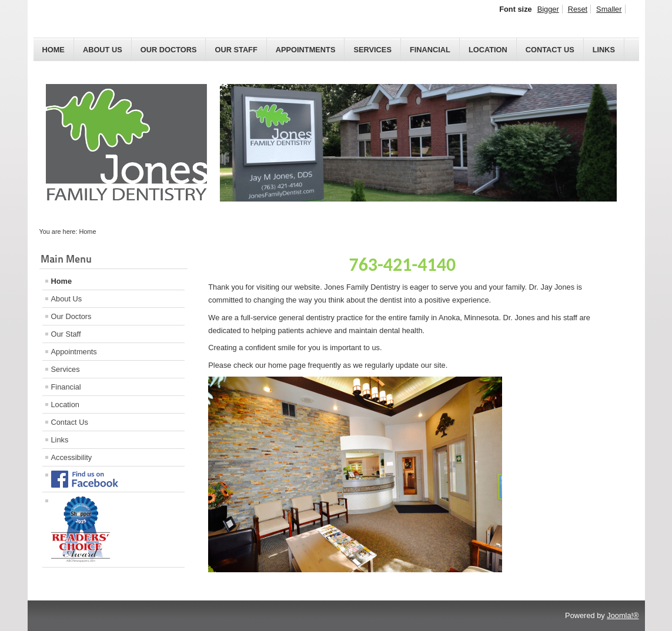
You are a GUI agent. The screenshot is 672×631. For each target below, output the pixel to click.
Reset (578, 9)
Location (488, 50)
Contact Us (550, 50)
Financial (430, 50)
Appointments (306, 50)
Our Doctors (169, 50)
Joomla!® (623, 615)
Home (54, 50)
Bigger (548, 9)
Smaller (609, 9)
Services (372, 50)
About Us (103, 50)
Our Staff (236, 50)
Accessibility (72, 457)
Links (604, 50)
